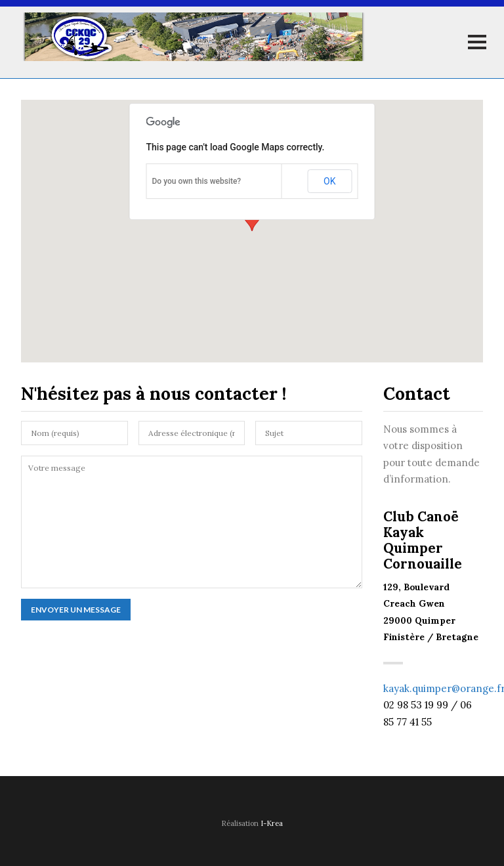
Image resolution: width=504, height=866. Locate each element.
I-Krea (272, 823)
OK (329, 181)
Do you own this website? (197, 181)
